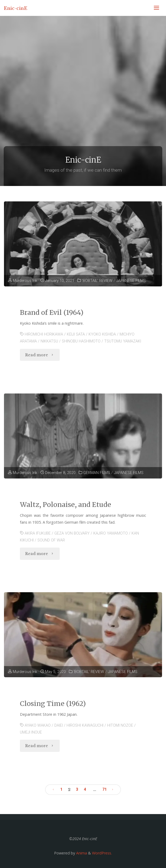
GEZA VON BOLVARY (72, 533)
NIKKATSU (49, 341)
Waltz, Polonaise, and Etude (65, 505)
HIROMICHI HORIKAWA (44, 334)
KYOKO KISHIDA (102, 334)
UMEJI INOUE (31, 732)
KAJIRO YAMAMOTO (111, 533)
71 (104, 789)
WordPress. (102, 853)
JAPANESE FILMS (131, 281)
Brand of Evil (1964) (52, 312)
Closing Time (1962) (53, 704)
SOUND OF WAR (51, 540)
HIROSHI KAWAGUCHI (85, 725)
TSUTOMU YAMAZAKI (123, 341)
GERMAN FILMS (97, 473)
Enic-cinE (16, 8)
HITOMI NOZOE (120, 725)
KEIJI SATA (76, 334)
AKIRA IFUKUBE (38, 533)
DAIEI (59, 725)
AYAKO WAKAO (38, 725)
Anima (81, 853)
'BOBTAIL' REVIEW (97, 281)
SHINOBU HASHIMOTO (81, 341)
